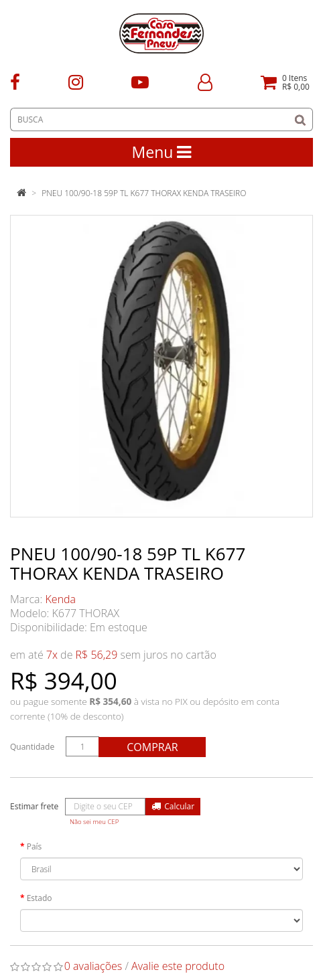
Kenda (61, 599)
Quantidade (32, 747)
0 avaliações (93, 966)
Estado (40, 898)
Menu (162, 152)
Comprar (152, 747)
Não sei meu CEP (94, 822)
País (35, 846)
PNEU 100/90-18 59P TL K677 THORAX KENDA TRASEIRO (144, 193)
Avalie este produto (178, 966)
